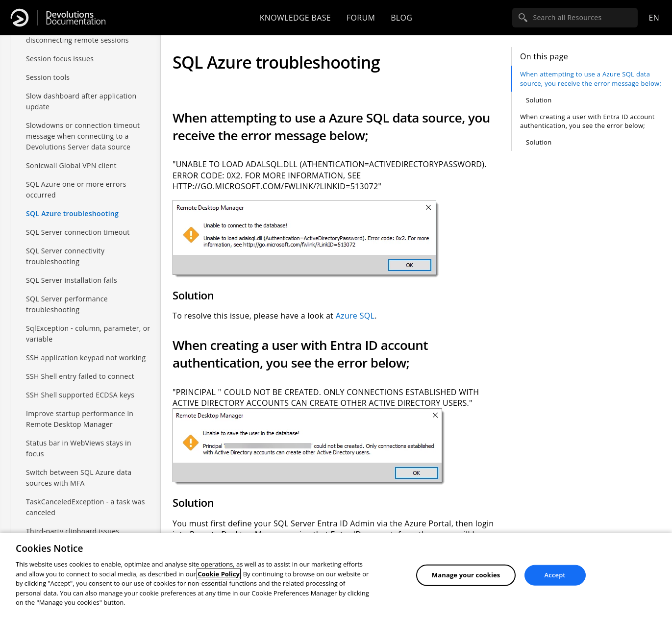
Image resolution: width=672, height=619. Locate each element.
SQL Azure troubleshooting (72, 213)
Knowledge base (295, 18)
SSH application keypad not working (86, 358)
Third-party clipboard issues (73, 531)
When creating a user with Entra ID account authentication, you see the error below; (587, 121)
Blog (401, 18)
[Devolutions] (20, 18)
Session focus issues (60, 59)
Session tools (48, 77)
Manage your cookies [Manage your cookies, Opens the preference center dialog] (466, 575)
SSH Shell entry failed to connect (80, 376)
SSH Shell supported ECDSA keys (80, 395)
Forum (361, 18)
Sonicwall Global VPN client (71, 165)
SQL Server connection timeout (78, 232)
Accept (555, 575)
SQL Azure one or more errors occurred (76, 189)
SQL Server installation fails (72, 280)
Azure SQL (355, 316)
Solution (539, 100)
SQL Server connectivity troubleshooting (65, 256)
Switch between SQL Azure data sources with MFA (79, 478)
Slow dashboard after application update (81, 101)
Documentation (76, 18)
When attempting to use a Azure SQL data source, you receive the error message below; (591, 78)
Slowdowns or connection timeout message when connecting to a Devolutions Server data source (83, 136)
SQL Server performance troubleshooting (67, 304)
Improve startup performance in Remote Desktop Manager (80, 419)
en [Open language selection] (654, 18)
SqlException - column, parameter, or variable (88, 334)
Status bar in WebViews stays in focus (79, 448)
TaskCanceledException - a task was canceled (86, 507)
